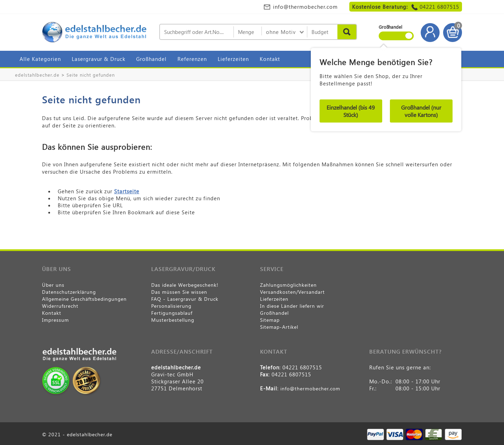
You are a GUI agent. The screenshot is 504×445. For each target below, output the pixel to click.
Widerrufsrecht (60, 306)
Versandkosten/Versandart (292, 292)
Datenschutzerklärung (69, 292)
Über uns (53, 285)
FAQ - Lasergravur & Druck (185, 299)
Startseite (127, 191)
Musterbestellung (173, 320)
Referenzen (192, 59)
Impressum (55, 320)
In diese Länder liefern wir (292, 306)
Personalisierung (171, 306)
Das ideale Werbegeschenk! (185, 285)
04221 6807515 (439, 7)
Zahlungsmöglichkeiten (288, 285)
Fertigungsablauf (172, 313)
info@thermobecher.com (305, 7)
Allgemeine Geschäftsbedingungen (84, 299)
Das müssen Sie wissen (179, 292)
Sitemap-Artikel (279, 327)
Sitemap (270, 320)
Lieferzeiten (233, 59)
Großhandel (151, 59)
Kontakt (270, 59)
